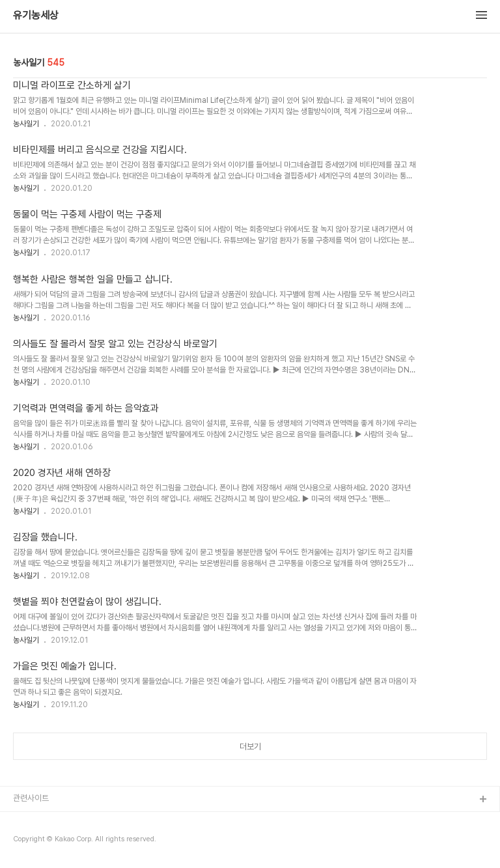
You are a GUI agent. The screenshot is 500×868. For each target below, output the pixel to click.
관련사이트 (31, 798)
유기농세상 (36, 16)
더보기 (250, 747)
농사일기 (26, 124)
